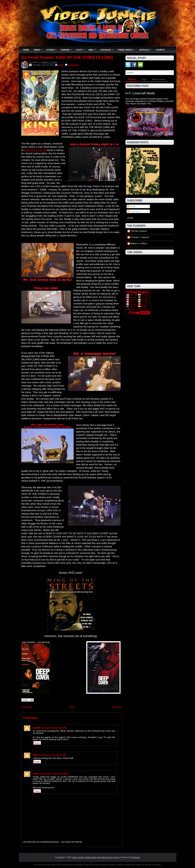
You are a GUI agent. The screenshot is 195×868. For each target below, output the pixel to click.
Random (132, 79)
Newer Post (27, 707)
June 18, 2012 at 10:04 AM (54, 727)
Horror (67, 49)
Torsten (37, 727)
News (39, 49)
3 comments (73, 65)
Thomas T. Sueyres (140, 237)
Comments (134, 211)
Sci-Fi (81, 49)
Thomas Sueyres (139, 231)
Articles (146, 49)
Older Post (117, 707)
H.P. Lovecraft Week (140, 93)
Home (26, 50)
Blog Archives (159, 79)
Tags (144, 79)
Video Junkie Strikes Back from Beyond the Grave (96, 857)
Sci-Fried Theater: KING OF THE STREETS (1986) (67, 57)
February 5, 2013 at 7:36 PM (55, 773)
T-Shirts (160, 50)
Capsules (108, 49)
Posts (131, 206)
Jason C (37, 755)
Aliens (61, 65)
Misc (93, 49)
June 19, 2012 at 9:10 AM (54, 755)
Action (52, 49)
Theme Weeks (127, 49)
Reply (37, 743)
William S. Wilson (50, 62)
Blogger (137, 857)
